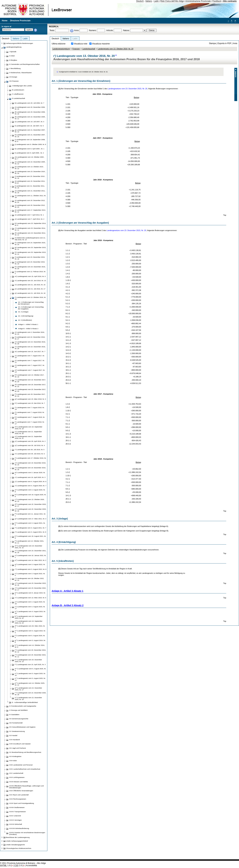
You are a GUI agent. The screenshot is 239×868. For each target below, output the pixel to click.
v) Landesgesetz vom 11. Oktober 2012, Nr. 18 (30, 196)
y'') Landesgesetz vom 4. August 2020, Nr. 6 (31, 481)
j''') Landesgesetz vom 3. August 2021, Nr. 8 (30, 532)
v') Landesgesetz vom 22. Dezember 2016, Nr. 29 (30, 348)
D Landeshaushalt (18, 98)
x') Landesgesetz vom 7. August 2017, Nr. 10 (30, 357)
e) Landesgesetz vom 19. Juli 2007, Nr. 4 (29, 122)
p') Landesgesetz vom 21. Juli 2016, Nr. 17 (30, 289)
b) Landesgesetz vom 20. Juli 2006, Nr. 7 (29, 103)
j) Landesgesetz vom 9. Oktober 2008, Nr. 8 (30, 144)
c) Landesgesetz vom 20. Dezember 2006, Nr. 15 (30, 108)
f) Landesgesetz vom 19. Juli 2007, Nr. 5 (29, 126)
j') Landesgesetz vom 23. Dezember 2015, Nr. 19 (30, 263)
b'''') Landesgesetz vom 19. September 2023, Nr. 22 (29, 617)
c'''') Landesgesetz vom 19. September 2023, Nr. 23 (29, 622)
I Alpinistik (13, 52)
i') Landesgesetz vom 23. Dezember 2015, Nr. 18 (30, 258)
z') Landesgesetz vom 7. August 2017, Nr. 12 (30, 366)
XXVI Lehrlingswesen (17, 777)
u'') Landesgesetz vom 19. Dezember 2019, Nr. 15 (30, 464)
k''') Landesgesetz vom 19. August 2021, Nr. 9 (30, 537)
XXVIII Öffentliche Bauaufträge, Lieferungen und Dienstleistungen (26, 787)
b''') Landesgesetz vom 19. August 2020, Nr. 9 (30, 496)
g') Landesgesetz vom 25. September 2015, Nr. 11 (30, 248)
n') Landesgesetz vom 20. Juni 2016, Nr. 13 (30, 280)
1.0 (5, 866)
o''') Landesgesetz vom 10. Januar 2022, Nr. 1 (30, 556)
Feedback (217, 1)
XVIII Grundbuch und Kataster (20, 744)
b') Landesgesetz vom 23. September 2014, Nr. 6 (30, 224)
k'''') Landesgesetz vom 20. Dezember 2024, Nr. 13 (28, 661)
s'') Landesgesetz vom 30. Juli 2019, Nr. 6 (30, 454)
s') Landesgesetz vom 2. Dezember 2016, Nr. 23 (30, 333)
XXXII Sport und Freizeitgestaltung (22, 803)
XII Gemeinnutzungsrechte (19, 719)
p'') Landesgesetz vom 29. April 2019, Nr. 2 (30, 441)
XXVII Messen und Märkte (19, 782)
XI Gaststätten (14, 714)
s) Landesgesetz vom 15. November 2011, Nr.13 (30, 182)
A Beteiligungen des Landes (22, 86)
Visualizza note (81, 44)
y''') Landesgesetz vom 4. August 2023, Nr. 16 (30, 603)
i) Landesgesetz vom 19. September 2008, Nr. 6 (30, 140)
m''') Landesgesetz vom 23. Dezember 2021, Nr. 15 (28, 547)
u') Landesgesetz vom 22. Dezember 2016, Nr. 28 (30, 343)
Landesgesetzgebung (61, 49)
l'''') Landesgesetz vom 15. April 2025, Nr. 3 (30, 664)
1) (116, 55)
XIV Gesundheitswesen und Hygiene (22, 727)
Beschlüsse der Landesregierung (18, 837)
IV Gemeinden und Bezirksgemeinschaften (24, 64)
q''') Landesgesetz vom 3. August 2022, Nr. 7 (30, 565)
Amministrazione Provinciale (198, 1)
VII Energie (13, 77)
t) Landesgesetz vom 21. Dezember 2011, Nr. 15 (30, 187)
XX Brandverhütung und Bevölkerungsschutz (25, 752)
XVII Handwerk (15, 740)
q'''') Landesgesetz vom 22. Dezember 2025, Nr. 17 (28, 689)
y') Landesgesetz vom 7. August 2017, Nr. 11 (30, 361)
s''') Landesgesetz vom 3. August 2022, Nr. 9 (30, 574)
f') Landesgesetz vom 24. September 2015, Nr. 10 (30, 244)
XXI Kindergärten (15, 756)
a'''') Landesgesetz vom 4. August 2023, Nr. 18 (30, 612)
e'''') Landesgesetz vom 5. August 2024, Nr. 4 (30, 632)
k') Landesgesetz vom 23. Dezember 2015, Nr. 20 (30, 268)
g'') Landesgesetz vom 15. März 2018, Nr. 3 (30, 399)
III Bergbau (13, 60)
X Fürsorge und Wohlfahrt (18, 710)
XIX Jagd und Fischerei (17, 748)
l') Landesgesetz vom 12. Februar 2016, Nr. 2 (30, 272)
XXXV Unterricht (15, 816)
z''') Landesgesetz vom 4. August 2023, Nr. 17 (30, 608)
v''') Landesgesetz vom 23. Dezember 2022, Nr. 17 (30, 589)
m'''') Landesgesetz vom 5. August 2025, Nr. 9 (30, 670)
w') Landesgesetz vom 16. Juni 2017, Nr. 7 (30, 351)
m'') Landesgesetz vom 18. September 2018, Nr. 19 (29, 428)
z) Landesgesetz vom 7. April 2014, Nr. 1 (29, 215)
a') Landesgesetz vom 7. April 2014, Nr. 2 (29, 219)
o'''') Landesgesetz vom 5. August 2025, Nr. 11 (30, 679)
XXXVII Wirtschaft (16, 824)
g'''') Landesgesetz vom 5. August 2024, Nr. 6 (30, 641)
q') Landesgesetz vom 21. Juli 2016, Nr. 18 (30, 293)
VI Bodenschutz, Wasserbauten (20, 73)
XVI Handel (13, 735)
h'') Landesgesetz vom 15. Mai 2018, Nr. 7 (30, 403)
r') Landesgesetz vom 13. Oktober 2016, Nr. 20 (30, 298)
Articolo (110, 30)
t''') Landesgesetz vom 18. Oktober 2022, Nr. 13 (29, 579)
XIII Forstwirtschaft (16, 723)
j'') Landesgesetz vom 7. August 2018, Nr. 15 (30, 413)
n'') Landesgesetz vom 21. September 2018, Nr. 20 (28, 433)
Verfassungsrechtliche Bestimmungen (20, 43)
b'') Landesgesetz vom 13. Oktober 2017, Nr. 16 (29, 376)
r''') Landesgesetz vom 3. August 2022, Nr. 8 (31, 569)
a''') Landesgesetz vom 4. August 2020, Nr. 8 (30, 491)
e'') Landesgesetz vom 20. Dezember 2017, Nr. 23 (30, 390)
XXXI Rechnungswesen (18, 799)
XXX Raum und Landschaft (19, 795)
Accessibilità (31, 866)
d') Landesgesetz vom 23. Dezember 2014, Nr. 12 (30, 234)
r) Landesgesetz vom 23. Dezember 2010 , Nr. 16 (30, 177)
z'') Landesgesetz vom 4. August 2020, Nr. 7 (31, 486)
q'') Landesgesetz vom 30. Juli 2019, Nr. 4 (30, 445)
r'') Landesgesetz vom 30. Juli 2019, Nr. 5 (30, 450)
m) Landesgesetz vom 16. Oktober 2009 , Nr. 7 (30, 158)
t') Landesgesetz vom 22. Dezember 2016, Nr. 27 (30, 338)
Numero (92, 30)
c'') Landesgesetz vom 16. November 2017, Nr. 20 (30, 381)
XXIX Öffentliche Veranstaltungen (21, 791)
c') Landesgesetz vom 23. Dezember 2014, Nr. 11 (30, 229)
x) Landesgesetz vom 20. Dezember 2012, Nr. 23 (30, 206)
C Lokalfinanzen (18, 94)
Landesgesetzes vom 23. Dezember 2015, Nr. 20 (128, 89)
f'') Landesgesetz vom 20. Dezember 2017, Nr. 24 (30, 395)
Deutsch (140, 1)
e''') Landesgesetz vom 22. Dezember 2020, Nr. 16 (30, 510)
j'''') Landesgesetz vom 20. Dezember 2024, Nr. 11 (30, 656)
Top (225, 215)
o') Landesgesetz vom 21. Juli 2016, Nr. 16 (30, 285)
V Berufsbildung (15, 68)
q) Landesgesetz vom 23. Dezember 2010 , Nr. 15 (30, 172)
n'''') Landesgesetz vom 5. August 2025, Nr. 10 (30, 674)
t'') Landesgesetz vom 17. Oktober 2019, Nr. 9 (31, 459)
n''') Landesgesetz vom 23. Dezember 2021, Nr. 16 (30, 552)
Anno (76, 30)
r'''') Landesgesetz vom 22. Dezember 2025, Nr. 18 (30, 694)
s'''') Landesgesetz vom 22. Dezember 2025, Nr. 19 (28, 698)
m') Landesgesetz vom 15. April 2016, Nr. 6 (30, 276)
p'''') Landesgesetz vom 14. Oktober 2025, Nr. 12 (30, 684)
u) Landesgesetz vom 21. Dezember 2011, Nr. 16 (30, 192)
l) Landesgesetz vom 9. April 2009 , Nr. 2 (29, 153)
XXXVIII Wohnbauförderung (19, 828)
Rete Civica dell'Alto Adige (172, 1)
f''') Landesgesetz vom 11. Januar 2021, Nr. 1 (30, 515)
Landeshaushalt (89, 49)
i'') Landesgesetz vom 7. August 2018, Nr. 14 (30, 408)
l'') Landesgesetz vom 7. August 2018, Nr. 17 (30, 423)
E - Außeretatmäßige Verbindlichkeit (25, 702)
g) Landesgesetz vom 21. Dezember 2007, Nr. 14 (30, 131)
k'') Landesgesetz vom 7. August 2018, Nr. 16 (30, 418)
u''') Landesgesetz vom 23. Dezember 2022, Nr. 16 (30, 584)
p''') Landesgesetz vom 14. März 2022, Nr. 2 (30, 560)
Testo (52, 30)
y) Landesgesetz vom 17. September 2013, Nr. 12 (30, 211)
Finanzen (76, 49)
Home (5, 21)
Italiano (149, 1)
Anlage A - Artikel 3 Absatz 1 (68, 591)
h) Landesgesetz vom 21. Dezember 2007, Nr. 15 (30, 136)
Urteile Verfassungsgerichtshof (17, 841)
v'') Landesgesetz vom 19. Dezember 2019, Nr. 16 (30, 469)
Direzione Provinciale (20, 21)
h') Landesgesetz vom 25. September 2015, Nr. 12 (30, 253)
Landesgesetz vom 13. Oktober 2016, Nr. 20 (116, 49)
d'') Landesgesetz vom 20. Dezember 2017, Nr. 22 (30, 385)
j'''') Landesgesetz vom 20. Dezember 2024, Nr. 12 (30, 651)
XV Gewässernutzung (17, 731)
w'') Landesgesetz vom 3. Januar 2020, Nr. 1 (30, 473)
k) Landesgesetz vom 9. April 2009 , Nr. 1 (30, 149)
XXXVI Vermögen (15, 820)
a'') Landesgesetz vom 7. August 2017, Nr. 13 (30, 371)
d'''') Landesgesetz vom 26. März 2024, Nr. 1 (30, 627)
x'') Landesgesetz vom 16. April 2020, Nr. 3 (30, 477)
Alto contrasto (230, 1)
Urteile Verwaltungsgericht (15, 845)
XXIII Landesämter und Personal (21, 765)
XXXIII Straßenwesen (17, 807)
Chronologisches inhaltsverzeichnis (19, 848)
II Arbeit (12, 56)
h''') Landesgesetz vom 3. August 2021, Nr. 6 (30, 524)
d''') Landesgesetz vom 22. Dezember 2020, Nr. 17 (30, 505)
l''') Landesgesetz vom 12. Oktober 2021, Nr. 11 (29, 542)
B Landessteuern (18, 90)
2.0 (18, 866)
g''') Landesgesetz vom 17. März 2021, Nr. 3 (30, 519)
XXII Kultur (13, 761)
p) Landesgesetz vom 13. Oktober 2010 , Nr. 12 (29, 168)
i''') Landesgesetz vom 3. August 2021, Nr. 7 (30, 528)
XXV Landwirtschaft (16, 773)
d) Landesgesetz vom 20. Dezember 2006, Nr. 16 (30, 113)
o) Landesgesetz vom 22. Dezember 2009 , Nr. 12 (30, 163)
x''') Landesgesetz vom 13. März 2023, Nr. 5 (30, 598)
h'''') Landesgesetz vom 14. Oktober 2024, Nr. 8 (30, 646)
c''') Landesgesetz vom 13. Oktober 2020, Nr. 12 (30, 500)
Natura (126, 30)
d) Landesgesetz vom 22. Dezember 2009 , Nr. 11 (30, 118)
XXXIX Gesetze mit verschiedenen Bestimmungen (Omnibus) (27, 833)
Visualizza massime (101, 44)
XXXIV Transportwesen (17, 812)
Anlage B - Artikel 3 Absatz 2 (68, 605)
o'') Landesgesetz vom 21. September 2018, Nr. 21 (28, 437)
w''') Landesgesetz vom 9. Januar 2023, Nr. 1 (30, 594)
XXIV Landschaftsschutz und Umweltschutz (25, 769)
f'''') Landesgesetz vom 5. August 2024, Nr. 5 (30, 636)
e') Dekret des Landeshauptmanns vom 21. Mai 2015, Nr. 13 (30, 239)
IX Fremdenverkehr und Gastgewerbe (23, 706)
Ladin (156, 1)
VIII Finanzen (14, 81)
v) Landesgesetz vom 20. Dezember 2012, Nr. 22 (30, 201)
